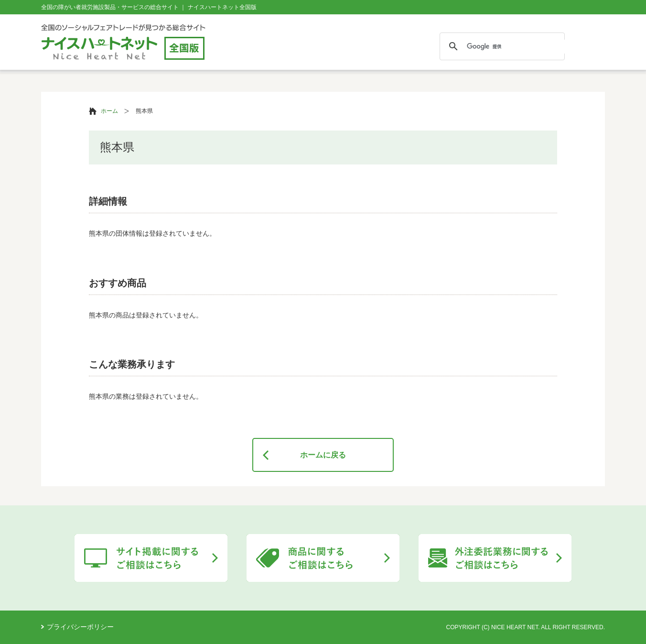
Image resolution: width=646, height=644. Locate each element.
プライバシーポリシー (80, 627)
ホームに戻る (323, 455)
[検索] (529, 47)
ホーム (109, 111)
